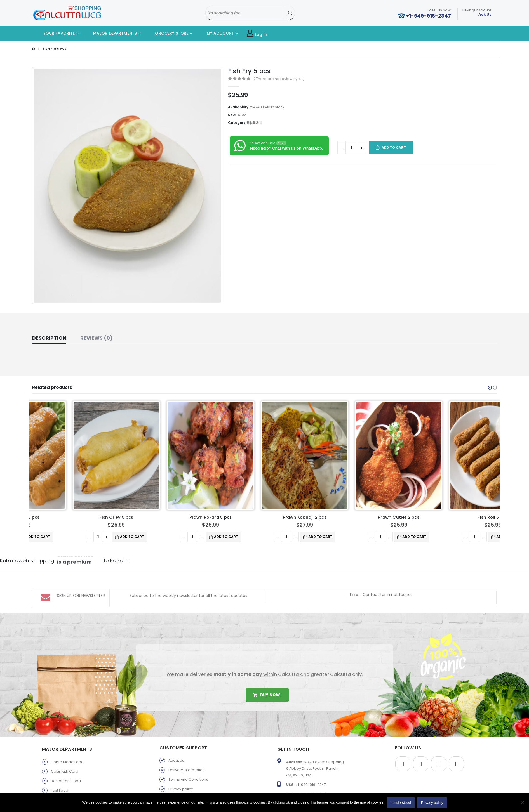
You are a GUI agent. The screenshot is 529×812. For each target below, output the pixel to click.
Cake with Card (65, 743)
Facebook (403, 735)
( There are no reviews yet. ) (279, 79)
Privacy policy (181, 760)
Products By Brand (185, 779)
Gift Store (59, 781)
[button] (490, 388)
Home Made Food (67, 733)
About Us (176, 732)
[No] (522, 802)
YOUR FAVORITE (55, 33)
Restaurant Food (66, 752)
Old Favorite (179, 789)
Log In (257, 33)
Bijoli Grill (255, 123)
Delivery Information (187, 741)
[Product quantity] (352, 148)
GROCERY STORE (167, 33)
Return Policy (180, 770)
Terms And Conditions (188, 751)
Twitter (421, 735)
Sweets (57, 771)
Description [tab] (49, 338)
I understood (401, 803)
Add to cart (394, 147)
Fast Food (60, 762)
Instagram (456, 735)
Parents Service (65, 790)
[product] (77, 455)
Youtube (439, 735)
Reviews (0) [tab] (97, 338)
